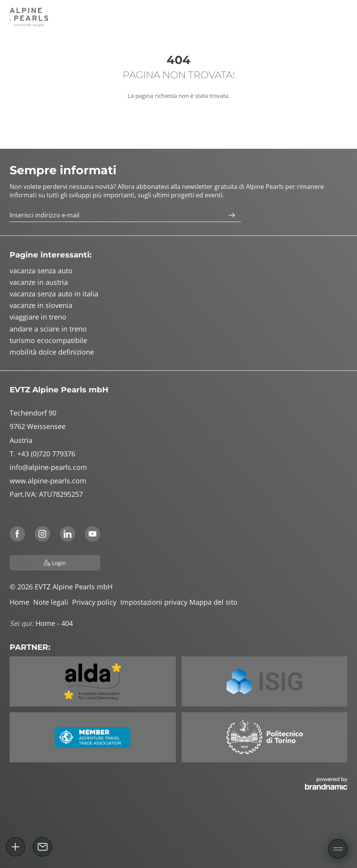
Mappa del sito (214, 602)
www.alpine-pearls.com (48, 481)
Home (21, 602)
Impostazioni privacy (155, 602)
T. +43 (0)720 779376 (42, 454)
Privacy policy (96, 602)
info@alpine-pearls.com (48, 467)
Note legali (53, 602)
